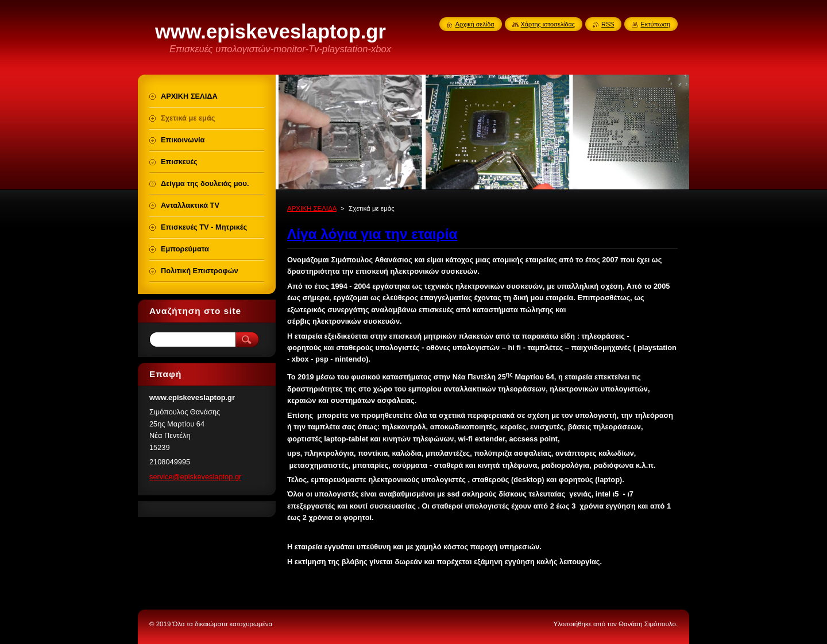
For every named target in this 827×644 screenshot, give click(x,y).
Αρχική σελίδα (475, 24)
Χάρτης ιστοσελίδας (548, 24)
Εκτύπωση (655, 24)
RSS (608, 24)
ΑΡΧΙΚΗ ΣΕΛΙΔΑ (312, 208)
